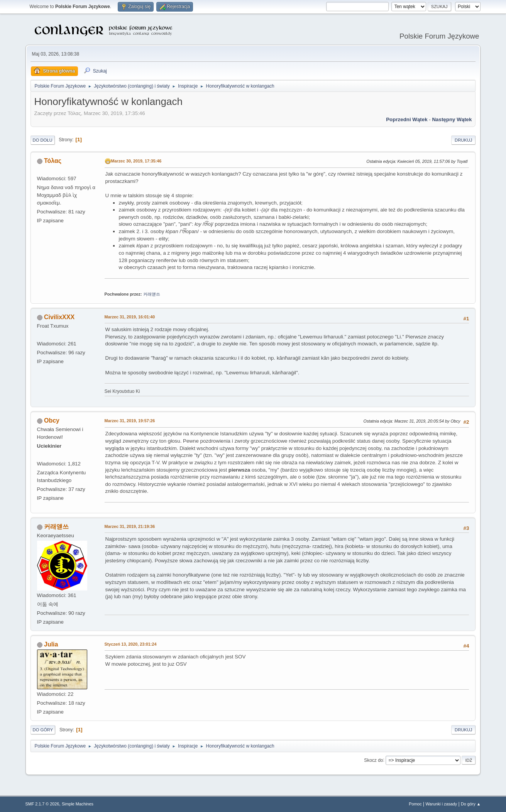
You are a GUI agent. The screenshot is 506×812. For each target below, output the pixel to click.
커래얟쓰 (152, 294)
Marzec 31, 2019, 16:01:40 (130, 317)
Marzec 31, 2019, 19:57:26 (130, 421)
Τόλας (53, 161)
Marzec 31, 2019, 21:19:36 (130, 526)
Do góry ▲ (471, 804)
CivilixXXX (59, 317)
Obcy (52, 420)
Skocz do (373, 760)
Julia (51, 644)
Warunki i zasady (442, 804)
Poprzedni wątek (407, 119)
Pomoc (415, 804)
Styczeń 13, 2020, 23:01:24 (131, 644)
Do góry (43, 730)
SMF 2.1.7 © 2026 (42, 804)
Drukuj (463, 140)
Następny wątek (452, 119)
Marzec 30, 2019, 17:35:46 (136, 161)
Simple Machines (78, 804)
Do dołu (43, 140)
